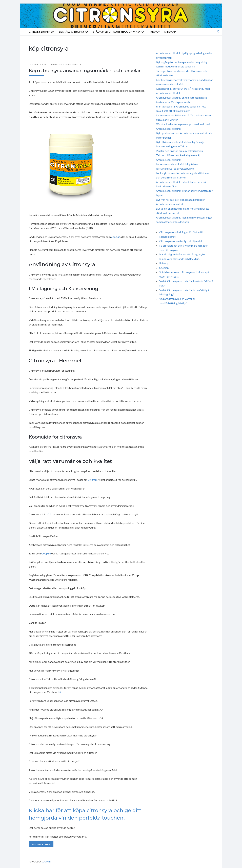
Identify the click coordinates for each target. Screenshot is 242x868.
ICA (49, 514)
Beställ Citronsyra (74, 32)
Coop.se (46, 553)
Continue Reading (41, 844)
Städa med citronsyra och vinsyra (118, 32)
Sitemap (170, 32)
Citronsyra (56, 64)
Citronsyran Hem (42, 32)
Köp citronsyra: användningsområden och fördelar (85, 70)
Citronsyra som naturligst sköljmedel (180, 241)
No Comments (73, 64)
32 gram (93, 480)
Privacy (154, 32)
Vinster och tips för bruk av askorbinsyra (179, 151)
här (60, 692)
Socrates (47, 862)
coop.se (116, 237)
